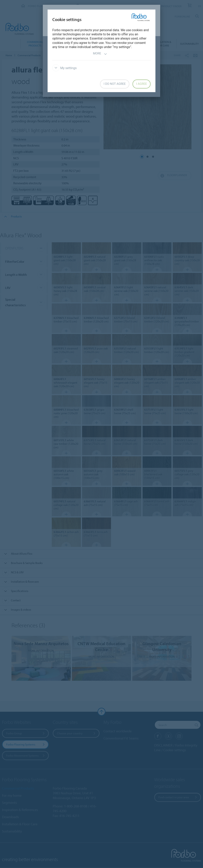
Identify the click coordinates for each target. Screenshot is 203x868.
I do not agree (115, 84)
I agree (142, 84)
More (100, 54)
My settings (65, 68)
